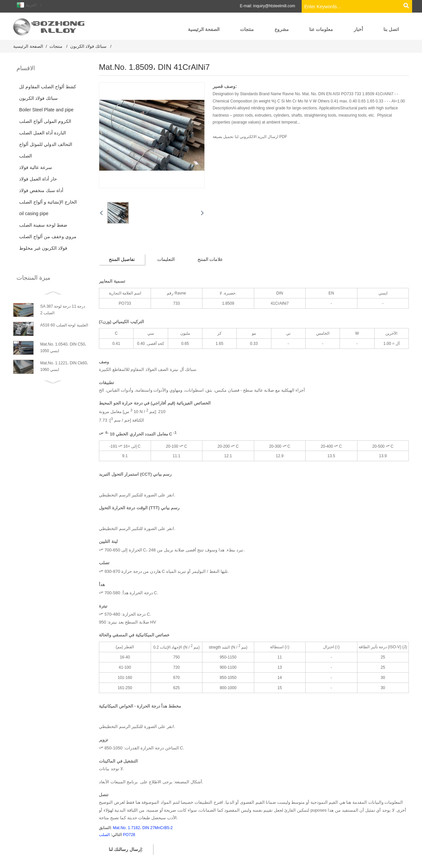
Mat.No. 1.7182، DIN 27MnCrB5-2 (143, 827)
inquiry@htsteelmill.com (274, 6)
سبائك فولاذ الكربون (88, 46)
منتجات (56, 46)
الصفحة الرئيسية (28, 46)
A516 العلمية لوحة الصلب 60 (64, 325)
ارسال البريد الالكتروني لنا (256, 137)
